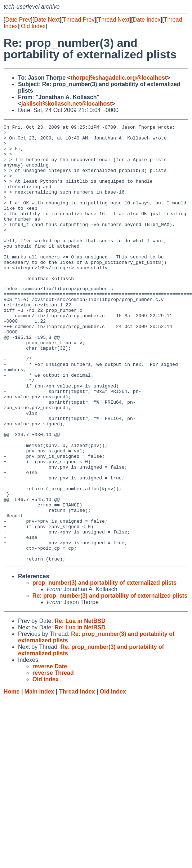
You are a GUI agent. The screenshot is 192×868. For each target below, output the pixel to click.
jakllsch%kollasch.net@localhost (66, 104)
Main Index (39, 778)
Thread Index (77, 778)
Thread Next (113, 20)
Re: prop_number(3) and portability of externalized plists (110, 682)
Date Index (146, 20)
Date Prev (18, 20)
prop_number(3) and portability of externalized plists (104, 669)
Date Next (47, 20)
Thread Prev (79, 20)
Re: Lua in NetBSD (80, 707)
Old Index (33, 26)
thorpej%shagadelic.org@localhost (119, 78)
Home (12, 778)
